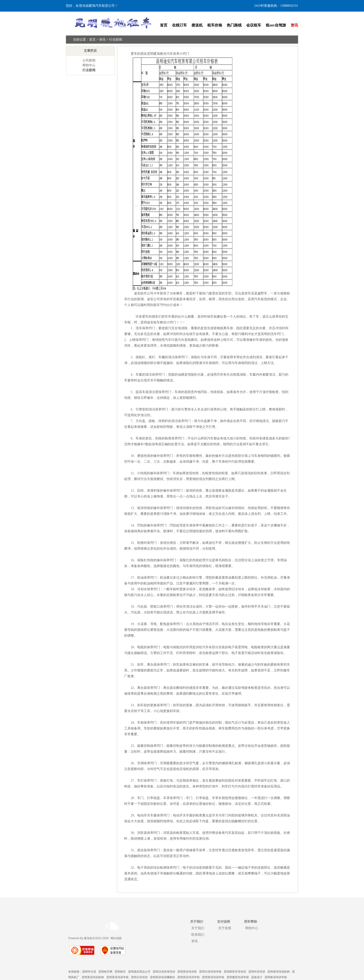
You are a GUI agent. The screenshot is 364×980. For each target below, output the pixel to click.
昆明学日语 (89, 972)
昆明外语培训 (257, 972)
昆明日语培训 (139, 977)
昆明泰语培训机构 (279, 972)
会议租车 (254, 25)
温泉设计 (257, 977)
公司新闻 (89, 60)
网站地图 (116, 938)
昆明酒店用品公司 (139, 972)
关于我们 (198, 928)
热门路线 (234, 25)
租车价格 (215, 25)
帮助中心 (89, 65)
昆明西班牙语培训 (235, 972)
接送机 (197, 25)
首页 (164, 25)
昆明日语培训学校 (210, 972)
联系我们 (198, 935)
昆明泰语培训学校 (276, 977)
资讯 (294, 25)
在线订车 (179, 25)
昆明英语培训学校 (117, 977)
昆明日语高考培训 (164, 972)
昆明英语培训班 (187, 972)
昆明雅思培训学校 (238, 977)
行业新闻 (116, 40)
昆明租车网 (105, 972)
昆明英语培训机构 (93, 977)
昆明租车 (120, 972)
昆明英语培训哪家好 (162, 977)
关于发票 (225, 928)
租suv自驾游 (276, 25)
